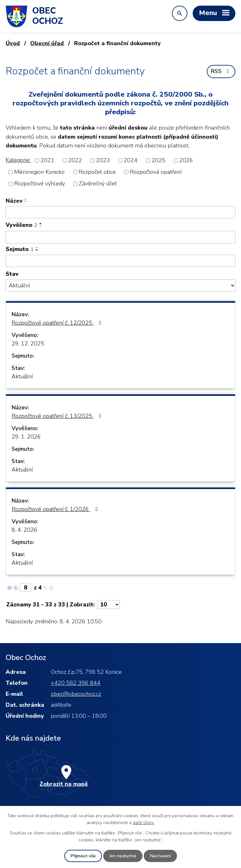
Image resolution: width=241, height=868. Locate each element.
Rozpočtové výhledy (40, 184)
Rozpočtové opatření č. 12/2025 (58, 323)
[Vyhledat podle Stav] (120, 286)
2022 (75, 160)
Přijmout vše (83, 856)
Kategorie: (18, 160)
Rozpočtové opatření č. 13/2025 (58, 416)
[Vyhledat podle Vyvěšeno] (120, 237)
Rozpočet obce (97, 172)
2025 (158, 160)
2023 (103, 160)
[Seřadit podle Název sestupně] (26, 201)
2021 (47, 160)
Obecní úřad (47, 43)
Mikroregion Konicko (39, 172)
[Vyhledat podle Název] (120, 212)
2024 (131, 160)
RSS (221, 71)
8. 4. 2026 (24, 530)
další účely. (144, 823)
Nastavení (160, 856)
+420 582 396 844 (76, 683)
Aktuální (22, 376)
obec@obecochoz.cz (76, 694)
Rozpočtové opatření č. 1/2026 (56, 509)
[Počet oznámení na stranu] (109, 604)
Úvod (13, 43)
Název (14, 201)
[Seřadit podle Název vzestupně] (26, 199)
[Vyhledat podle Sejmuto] (120, 261)
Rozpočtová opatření (156, 172)
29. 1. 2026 (26, 437)
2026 (186, 160)
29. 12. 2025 (28, 343)
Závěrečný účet (98, 184)
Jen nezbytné (123, 856)
